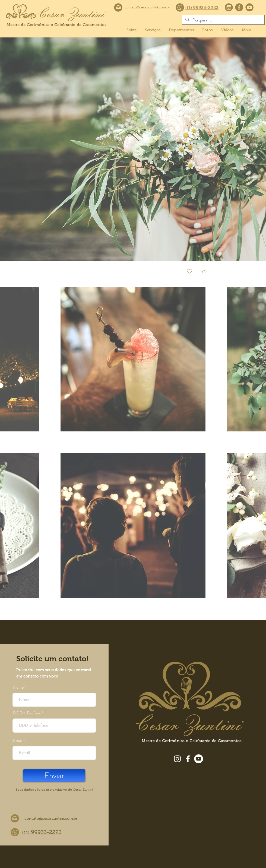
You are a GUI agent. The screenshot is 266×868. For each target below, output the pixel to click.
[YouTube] (199, 759)
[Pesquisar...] (223, 20)
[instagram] (229, 7)
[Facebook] (188, 759)
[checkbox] (189, 272)
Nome (18, 687)
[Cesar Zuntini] (71, 13)
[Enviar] (54, 775)
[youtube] (249, 7)
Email (18, 740)
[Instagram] (177, 759)
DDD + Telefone (27, 713)
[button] (204, 272)
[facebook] (239, 7)
